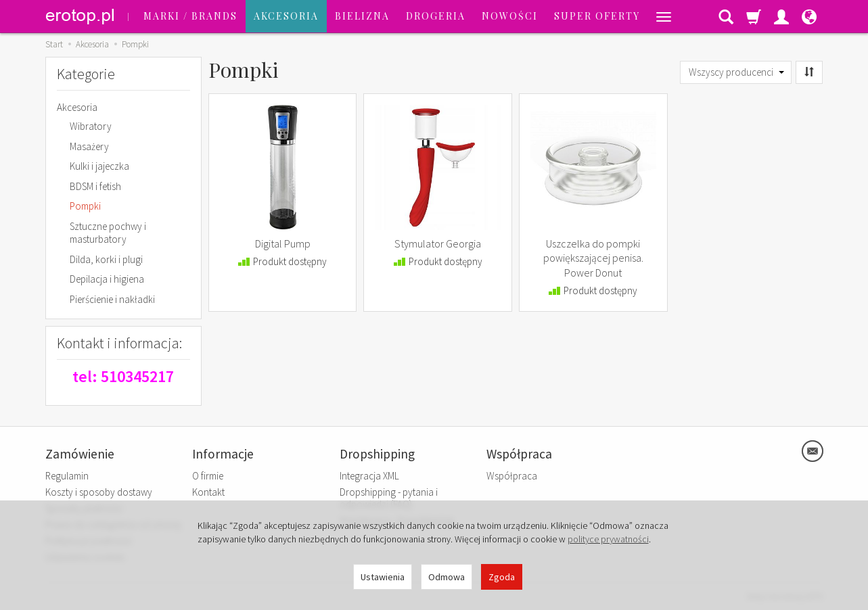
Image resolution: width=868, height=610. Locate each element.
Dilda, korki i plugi (106, 259)
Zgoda (502, 577)
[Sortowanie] (809, 72)
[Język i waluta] (809, 16)
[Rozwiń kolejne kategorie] (664, 16)
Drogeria (436, 16)
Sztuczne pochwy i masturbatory (108, 233)
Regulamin (67, 476)
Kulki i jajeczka (99, 166)
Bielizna (362, 16)
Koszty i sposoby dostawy (99, 492)
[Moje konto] (781, 16)
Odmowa (447, 577)
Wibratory (91, 126)
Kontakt (208, 492)
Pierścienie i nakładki (112, 299)
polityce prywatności (608, 539)
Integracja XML (369, 476)
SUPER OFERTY (597, 16)
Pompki (85, 206)
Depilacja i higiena (107, 279)
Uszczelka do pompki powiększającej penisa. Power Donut (593, 258)
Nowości (510, 16)
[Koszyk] (754, 16)
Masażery (89, 146)
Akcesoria (286, 16)
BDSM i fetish (95, 186)
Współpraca (512, 476)
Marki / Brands (190, 16)
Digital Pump (283, 243)
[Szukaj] (726, 16)
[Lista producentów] (736, 72)
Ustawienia (383, 577)
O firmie (208, 476)
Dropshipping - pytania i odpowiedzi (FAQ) (389, 498)
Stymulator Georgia (438, 243)
